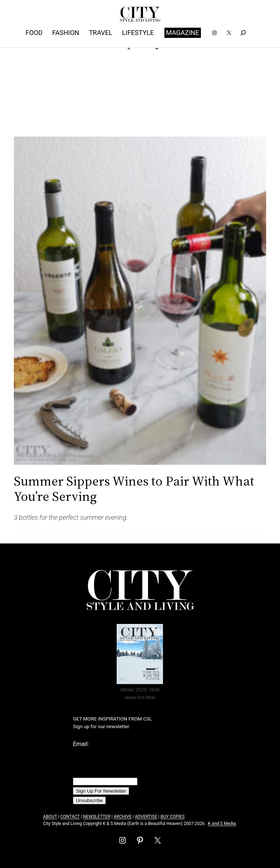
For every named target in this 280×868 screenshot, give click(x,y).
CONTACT (70, 817)
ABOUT (50, 817)
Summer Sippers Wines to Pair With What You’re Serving (134, 489)
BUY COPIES (172, 817)
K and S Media (222, 824)
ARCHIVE (123, 817)
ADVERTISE (146, 817)
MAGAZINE (183, 33)
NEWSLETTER (97, 817)
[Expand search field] (243, 33)
